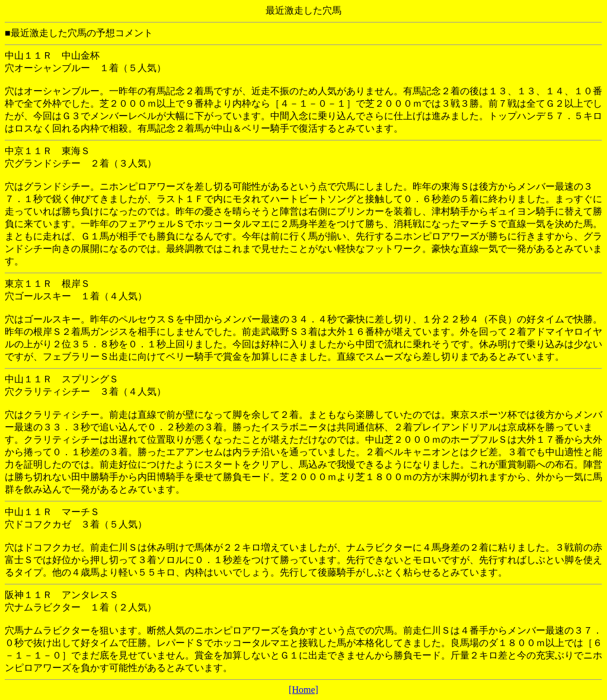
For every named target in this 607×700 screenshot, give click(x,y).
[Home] (303, 690)
